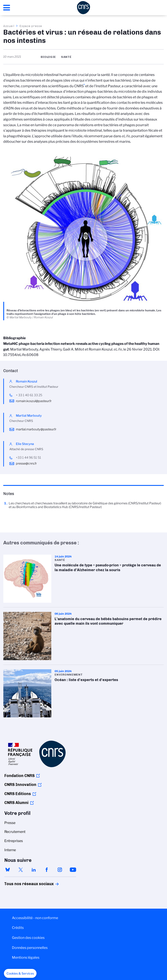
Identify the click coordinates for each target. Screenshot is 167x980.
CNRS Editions (18, 794)
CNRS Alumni (16, 803)
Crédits (18, 928)
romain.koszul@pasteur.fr (34, 401)
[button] (20, 973)
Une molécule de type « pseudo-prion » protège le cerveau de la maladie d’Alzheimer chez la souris (83, 579)
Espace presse (31, 26)
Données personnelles (30, 948)
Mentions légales (26, 957)
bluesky (8, 870)
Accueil (9, 26)
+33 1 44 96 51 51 (28, 458)
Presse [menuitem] (10, 823)
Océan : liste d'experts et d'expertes (83, 693)
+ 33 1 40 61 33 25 (29, 395)
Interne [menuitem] (10, 850)
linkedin (34, 870)
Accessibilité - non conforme (35, 918)
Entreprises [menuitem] (14, 841)
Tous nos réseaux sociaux (22, 884)
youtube (73, 870)
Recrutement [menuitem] (15, 832)
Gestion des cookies (28, 938)
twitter (21, 870)
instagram (60, 870)
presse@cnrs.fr (26, 463)
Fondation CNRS (19, 776)
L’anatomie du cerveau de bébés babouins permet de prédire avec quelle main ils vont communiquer (83, 636)
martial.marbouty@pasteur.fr (36, 429)
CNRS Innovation (20, 785)
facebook (47, 870)
